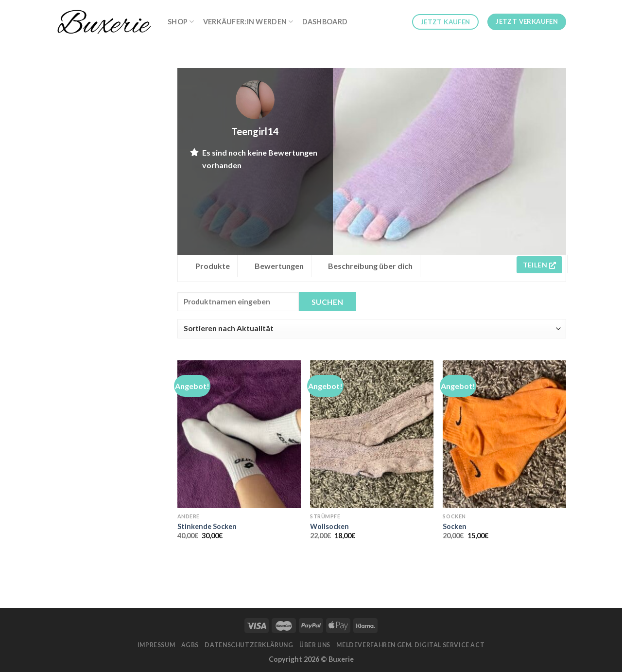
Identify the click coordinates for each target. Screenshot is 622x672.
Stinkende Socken (207, 526)
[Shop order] (372, 329)
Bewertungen (279, 266)
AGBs (190, 645)
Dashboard (325, 22)
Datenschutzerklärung (249, 645)
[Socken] (504, 434)
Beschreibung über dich (370, 266)
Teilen (539, 265)
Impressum (156, 645)
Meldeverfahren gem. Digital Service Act (410, 645)
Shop (181, 22)
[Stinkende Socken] (239, 434)
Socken (455, 526)
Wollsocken (329, 526)
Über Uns (315, 645)
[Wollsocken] (372, 434)
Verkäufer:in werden (248, 22)
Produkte (213, 266)
